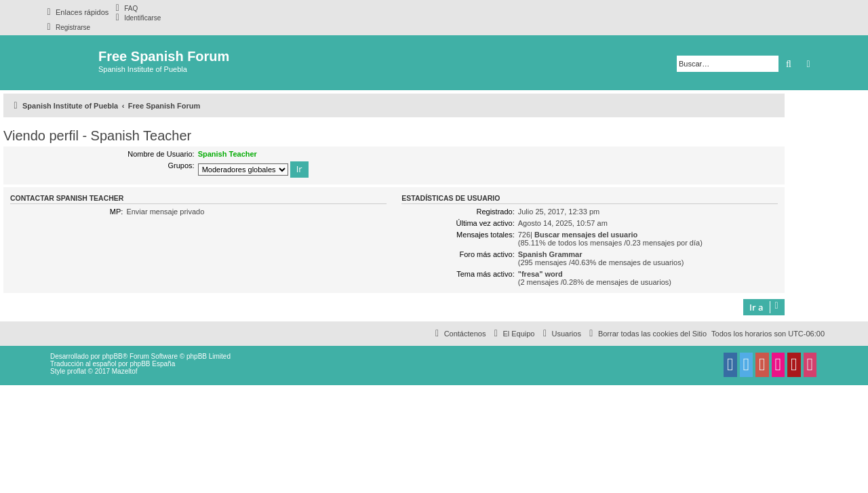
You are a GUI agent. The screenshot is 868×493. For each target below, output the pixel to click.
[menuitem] (125, 8)
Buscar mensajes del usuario (586, 235)
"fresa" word (540, 274)
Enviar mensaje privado (165, 212)
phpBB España (152, 364)
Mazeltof (125, 371)
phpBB (113, 356)
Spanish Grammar (550, 254)
